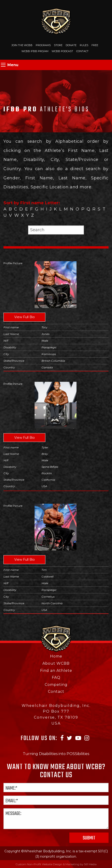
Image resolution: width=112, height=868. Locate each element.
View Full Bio (25, 317)
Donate (71, 45)
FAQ (56, 677)
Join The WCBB (22, 45)
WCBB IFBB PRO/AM (35, 51)
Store (58, 45)
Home (56, 656)
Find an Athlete (56, 671)
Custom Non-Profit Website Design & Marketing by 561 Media (56, 864)
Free (95, 45)
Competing (56, 685)
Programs (43, 45)
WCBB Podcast (62, 51)
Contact (82, 51)
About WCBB (56, 663)
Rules (84, 45)
